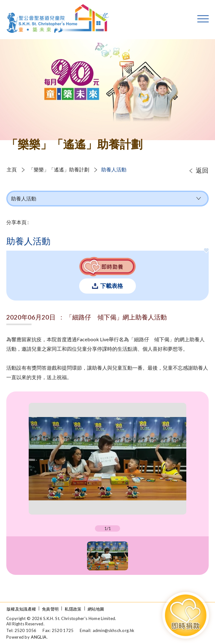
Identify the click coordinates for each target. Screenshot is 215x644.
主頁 (12, 169)
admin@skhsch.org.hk (114, 630)
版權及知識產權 (21, 609)
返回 (202, 170)
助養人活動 (114, 169)
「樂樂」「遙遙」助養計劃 (59, 169)
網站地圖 (96, 609)
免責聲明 (50, 609)
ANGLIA (39, 637)
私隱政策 (73, 609)
